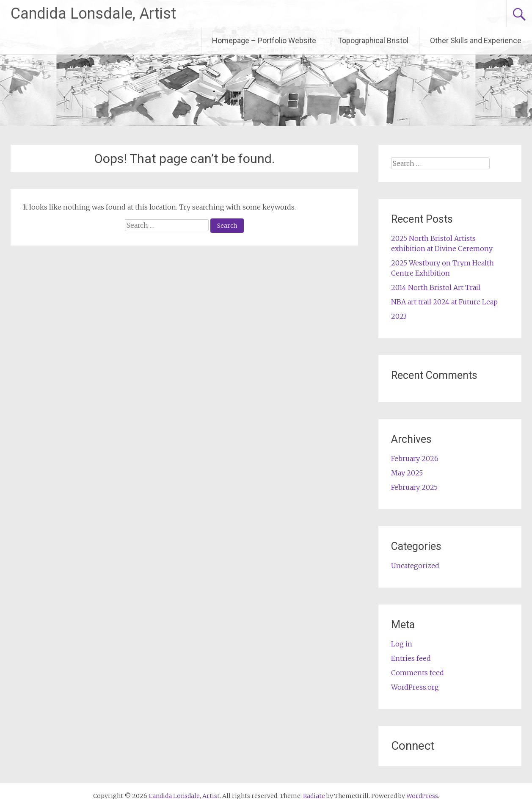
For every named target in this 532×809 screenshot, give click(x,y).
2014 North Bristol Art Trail (436, 287)
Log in (402, 644)
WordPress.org (415, 687)
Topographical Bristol (373, 40)
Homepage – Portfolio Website (264, 40)
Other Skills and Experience (476, 40)
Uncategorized (415, 566)
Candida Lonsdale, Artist (93, 14)
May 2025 (407, 473)
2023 (399, 316)
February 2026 (415, 458)
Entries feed (411, 658)
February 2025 (414, 487)
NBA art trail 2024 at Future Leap (444, 302)
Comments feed (418, 673)
